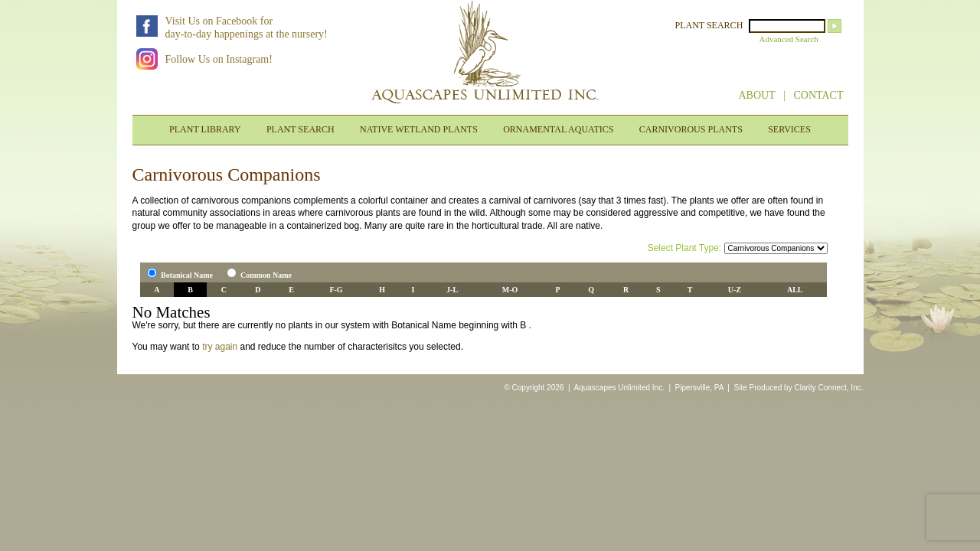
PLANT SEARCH (709, 25)
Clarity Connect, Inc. (828, 388)
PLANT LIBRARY (205, 129)
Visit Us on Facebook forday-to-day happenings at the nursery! (247, 28)
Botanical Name (187, 275)
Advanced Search (789, 39)
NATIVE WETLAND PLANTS (419, 129)
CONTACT (819, 95)
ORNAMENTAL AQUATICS (558, 129)
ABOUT (756, 95)
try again (220, 347)
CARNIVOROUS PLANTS (691, 129)
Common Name (266, 275)
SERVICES (789, 129)
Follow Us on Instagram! (219, 59)
